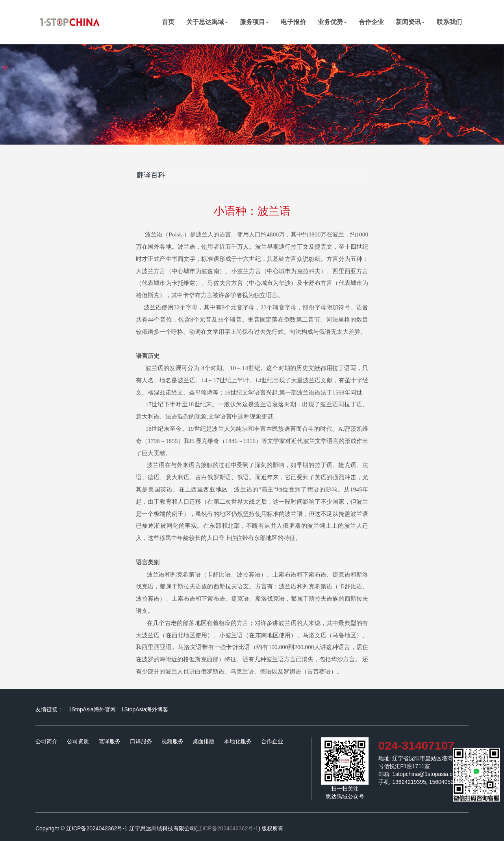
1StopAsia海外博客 (145, 709)
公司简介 (46, 741)
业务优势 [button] (332, 22)
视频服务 (172, 741)
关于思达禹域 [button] (207, 22)
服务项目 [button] (254, 22)
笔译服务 (109, 741)
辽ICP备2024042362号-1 (228, 828)
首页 (171, 21)
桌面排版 (204, 741)
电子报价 (293, 22)
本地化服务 (238, 741)
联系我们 (449, 22)
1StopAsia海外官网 (92, 709)
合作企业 (371, 22)
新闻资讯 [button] (410, 22)
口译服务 (141, 741)
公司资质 (78, 741)
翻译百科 (151, 175)
